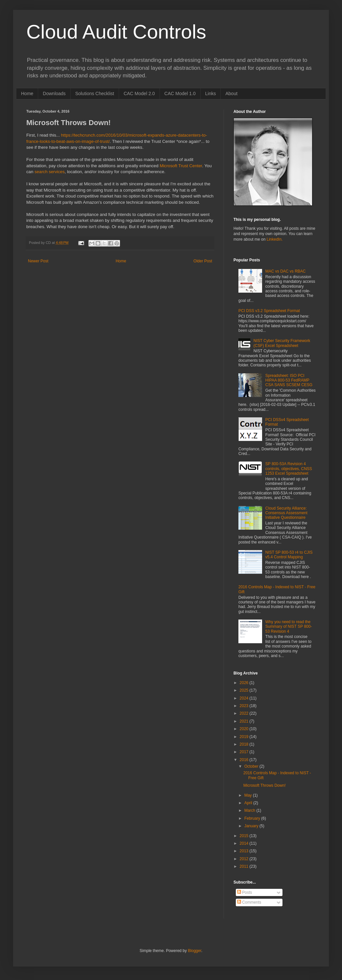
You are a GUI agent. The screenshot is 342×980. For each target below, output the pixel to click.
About (231, 93)
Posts (244, 892)
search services (50, 172)
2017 (245, 752)
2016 (245, 760)
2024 (245, 698)
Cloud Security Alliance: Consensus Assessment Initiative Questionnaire (286, 513)
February (253, 818)
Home (27, 93)
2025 (245, 690)
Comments (249, 902)
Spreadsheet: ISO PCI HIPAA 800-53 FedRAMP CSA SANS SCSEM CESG (289, 380)
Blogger (195, 951)
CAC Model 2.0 (139, 93)
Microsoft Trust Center (181, 166)
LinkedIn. (275, 239)
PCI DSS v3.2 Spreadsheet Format (269, 311)
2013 (245, 851)
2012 (245, 859)
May (249, 795)
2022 (245, 713)
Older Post (203, 261)
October (252, 766)
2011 (245, 866)
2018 (245, 744)
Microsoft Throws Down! (264, 785)
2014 (245, 843)
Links (211, 93)
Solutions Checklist (95, 93)
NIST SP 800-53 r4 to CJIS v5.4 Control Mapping (289, 555)
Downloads (54, 93)
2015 (245, 836)
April (249, 803)
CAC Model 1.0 (180, 93)
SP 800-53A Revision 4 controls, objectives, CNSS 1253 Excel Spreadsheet (289, 469)
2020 (245, 729)
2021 (245, 721)
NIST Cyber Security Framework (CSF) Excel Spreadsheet (282, 343)
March (250, 810)
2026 (245, 683)
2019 (245, 737)
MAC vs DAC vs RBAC (286, 271)
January (252, 826)
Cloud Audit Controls (116, 32)
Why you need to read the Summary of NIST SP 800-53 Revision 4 (289, 627)
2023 (245, 706)
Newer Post (38, 261)
